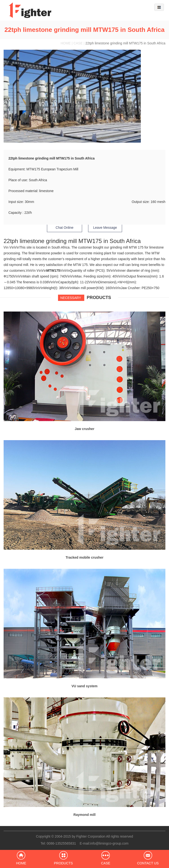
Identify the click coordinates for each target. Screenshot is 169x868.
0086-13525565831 (61, 843)
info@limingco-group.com (109, 843)
